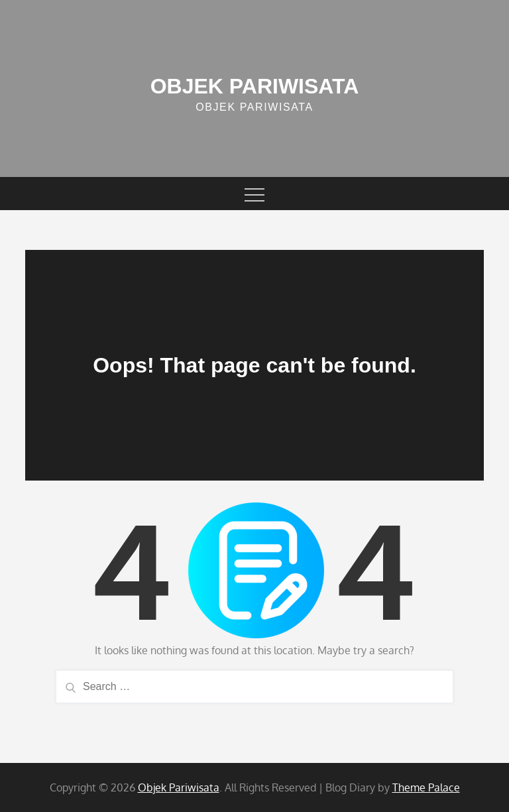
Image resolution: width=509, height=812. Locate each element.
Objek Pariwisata (255, 86)
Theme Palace (426, 787)
